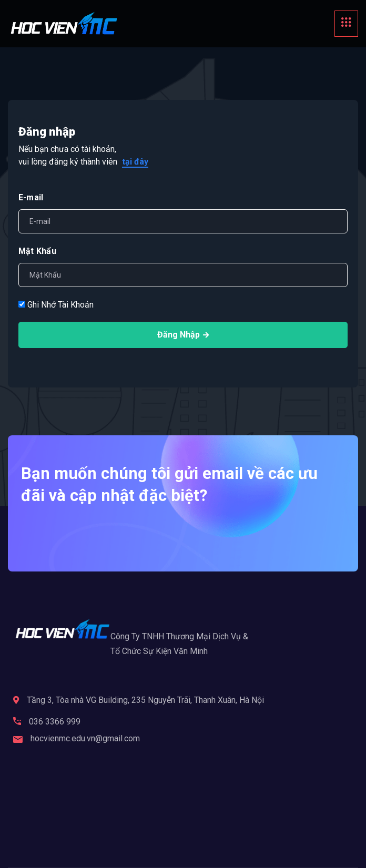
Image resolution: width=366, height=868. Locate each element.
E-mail (31, 197)
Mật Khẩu (37, 251)
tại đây (135, 162)
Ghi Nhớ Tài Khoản (56, 305)
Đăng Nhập (183, 335)
